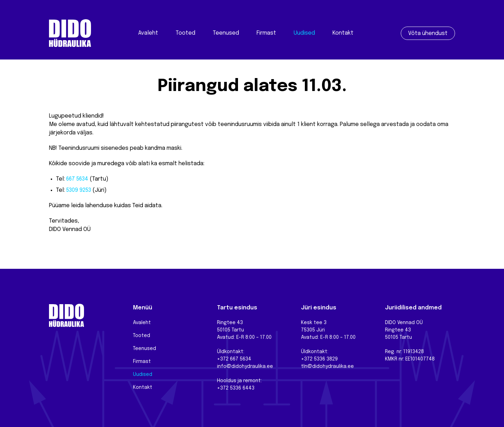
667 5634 (77, 179)
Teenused (226, 33)
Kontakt (343, 33)
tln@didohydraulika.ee (327, 366)
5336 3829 (326, 359)
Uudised (304, 33)
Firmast (266, 33)
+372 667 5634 (234, 359)
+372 (307, 359)
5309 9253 (79, 190)
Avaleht (148, 33)
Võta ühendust (428, 33)
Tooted (185, 33)
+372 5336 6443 (236, 388)
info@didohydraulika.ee (245, 366)
